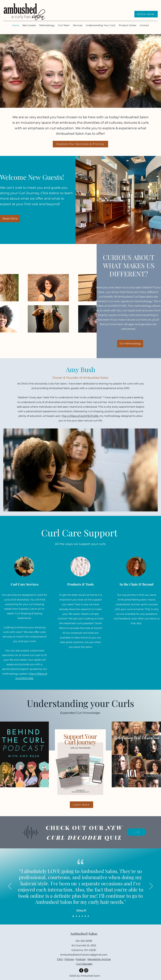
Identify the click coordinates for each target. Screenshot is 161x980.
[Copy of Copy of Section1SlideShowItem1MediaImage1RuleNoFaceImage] (79, 916)
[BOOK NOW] (146, 14)
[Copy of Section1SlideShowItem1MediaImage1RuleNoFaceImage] (76, 916)
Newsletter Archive (99, 959)
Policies (69, 959)
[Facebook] (81, 970)
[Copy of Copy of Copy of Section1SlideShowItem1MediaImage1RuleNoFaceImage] (82, 916)
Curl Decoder (84, 964)
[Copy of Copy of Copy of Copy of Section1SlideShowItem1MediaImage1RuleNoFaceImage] (85, 916)
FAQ (60, 959)
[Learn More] (81, 805)
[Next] (151, 886)
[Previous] (10, 886)
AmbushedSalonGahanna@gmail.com (84, 955)
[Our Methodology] (130, 344)
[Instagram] (86, 970)
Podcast (81, 959)
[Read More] (10, 219)
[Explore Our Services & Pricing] (80, 144)
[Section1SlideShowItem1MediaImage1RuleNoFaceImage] (73, 916)
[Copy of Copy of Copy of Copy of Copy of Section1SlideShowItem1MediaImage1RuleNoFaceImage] (88, 916)
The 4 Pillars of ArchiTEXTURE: (81, 416)
